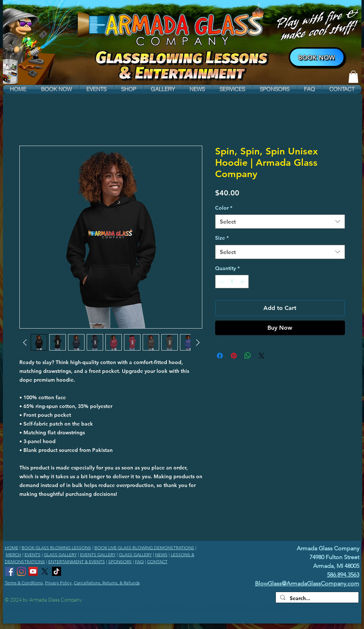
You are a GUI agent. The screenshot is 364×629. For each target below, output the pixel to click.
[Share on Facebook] (220, 356)
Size (222, 238)
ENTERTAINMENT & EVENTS (77, 561)
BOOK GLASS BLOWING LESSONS (56, 548)
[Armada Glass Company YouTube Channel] (33, 571)
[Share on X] (262, 356)
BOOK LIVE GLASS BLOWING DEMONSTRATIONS (144, 548)
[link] (353, 77)
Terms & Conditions (24, 583)
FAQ (139, 561)
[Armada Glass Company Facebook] (10, 571)
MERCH (14, 555)
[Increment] (243, 282)
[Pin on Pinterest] (234, 356)
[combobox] (280, 222)
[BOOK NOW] (317, 57)
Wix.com (140, 600)
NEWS (161, 555)
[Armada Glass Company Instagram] (21, 571)
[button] (57, 89)
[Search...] (316, 599)
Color (224, 208)
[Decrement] (221, 282)
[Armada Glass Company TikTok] (57, 571)
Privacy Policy (58, 583)
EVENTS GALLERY (98, 555)
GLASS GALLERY (60, 555)
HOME (12, 548)
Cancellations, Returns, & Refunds (107, 583)
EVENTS (33, 555)
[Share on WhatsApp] (248, 356)
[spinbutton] (232, 282)
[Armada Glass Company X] (45, 571)
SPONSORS (120, 561)
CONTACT (157, 561)
